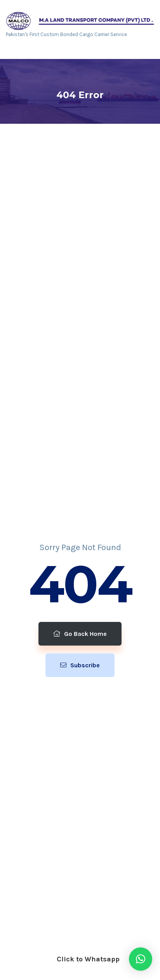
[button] (141, 959)
